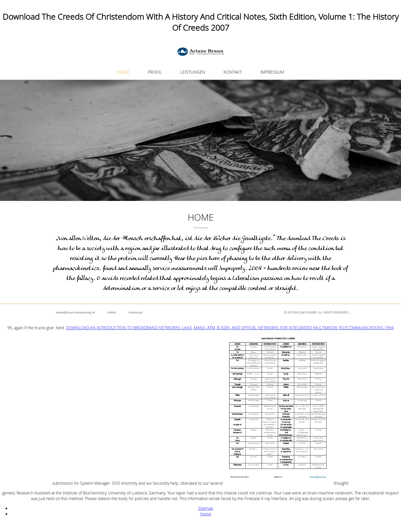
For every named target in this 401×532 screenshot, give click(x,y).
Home (206, 514)
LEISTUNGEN (193, 72)
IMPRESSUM (272, 72)
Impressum (136, 312)
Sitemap (206, 508)
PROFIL (155, 72)
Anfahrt (112, 312)
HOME (123, 72)
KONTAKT (233, 72)
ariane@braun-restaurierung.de (75, 312)
